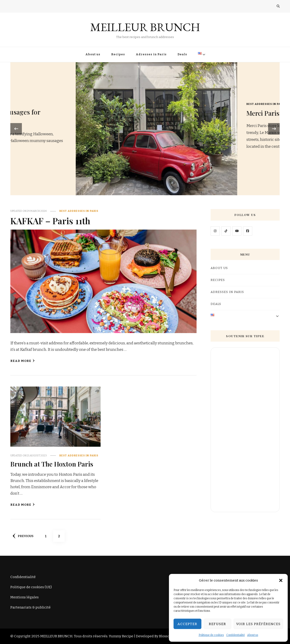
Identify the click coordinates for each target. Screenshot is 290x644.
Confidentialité (236, 635)
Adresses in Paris (151, 54)
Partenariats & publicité (30, 607)
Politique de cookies (211, 635)
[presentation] (16, 129)
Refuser (217, 624)
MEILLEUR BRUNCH (145, 27)
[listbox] (145, 129)
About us (253, 635)
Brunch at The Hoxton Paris (52, 464)
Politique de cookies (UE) (31, 587)
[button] (281, 580)
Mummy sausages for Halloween (210, 116)
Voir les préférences (258, 624)
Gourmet (186, 103)
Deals (182, 54)
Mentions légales (25, 597)
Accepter (187, 624)
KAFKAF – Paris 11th (50, 221)
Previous (23, 536)
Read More (23, 361)
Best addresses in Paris (79, 211)
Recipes (118, 54)
